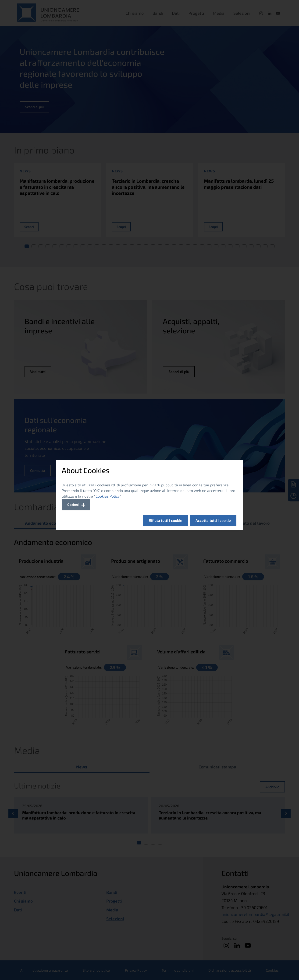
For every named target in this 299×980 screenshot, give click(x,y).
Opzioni (73, 504)
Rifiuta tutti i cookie (166, 520)
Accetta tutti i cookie (213, 520)
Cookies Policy (108, 496)
